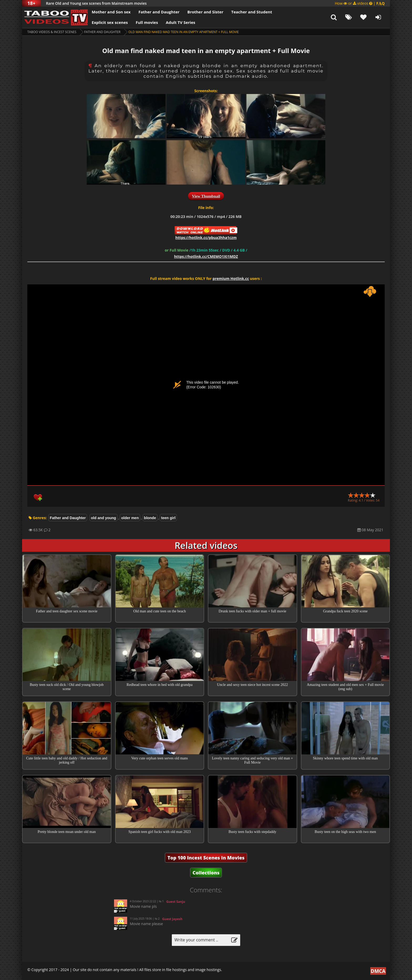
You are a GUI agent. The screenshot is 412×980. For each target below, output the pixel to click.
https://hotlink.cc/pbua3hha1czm (206, 238)
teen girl (168, 518)
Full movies (147, 22)
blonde (150, 518)
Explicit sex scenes (110, 22)
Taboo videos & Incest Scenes (52, 32)
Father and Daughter (159, 12)
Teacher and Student (252, 12)
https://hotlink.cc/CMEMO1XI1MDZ (206, 256)
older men (130, 518)
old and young (104, 518)
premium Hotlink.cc (231, 278)
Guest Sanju (176, 902)
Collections (206, 873)
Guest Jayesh (172, 919)
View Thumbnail (206, 196)
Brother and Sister (205, 12)
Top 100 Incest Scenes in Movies (206, 858)
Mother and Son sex (111, 12)
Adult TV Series (181, 22)
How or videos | (360, 3)
